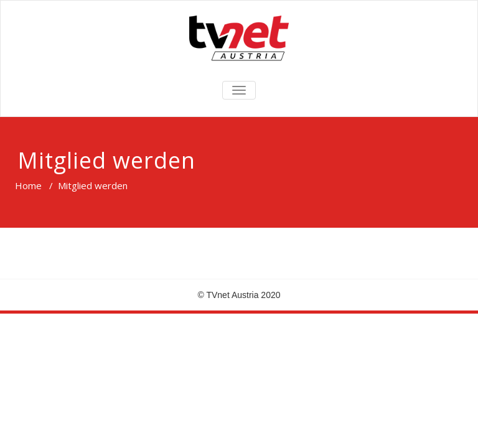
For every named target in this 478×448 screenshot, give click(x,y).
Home (28, 185)
